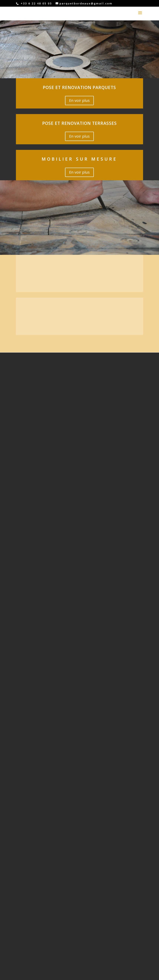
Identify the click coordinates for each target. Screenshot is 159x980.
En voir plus (79, 100)
